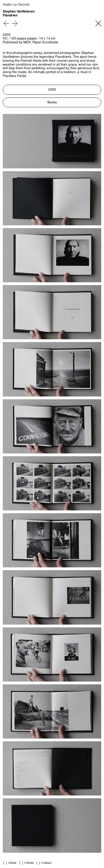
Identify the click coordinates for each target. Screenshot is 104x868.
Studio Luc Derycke (16, 5)
